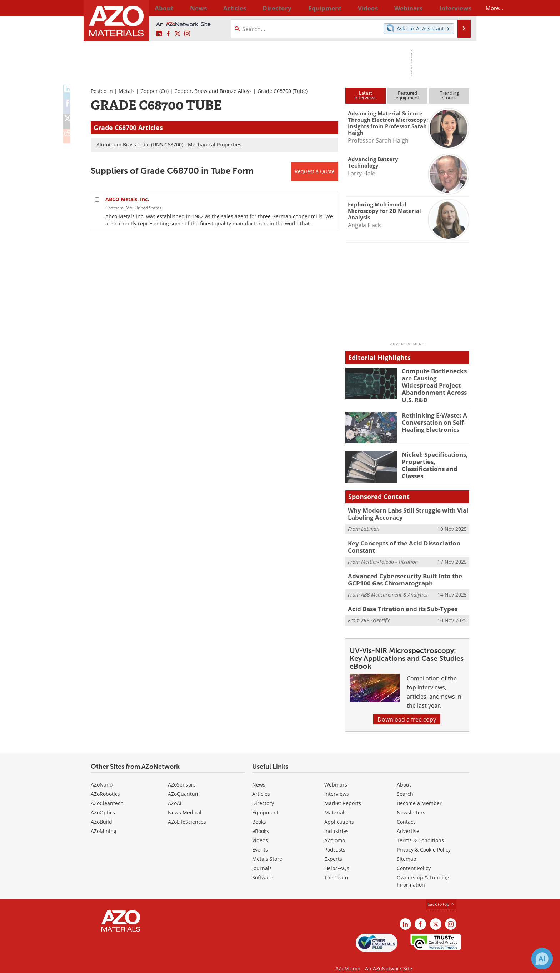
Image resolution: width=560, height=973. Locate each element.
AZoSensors (182, 776)
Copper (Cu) (154, 91)
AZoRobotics (105, 785)
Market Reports (343, 794)
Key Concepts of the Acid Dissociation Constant (399, 540)
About (404, 776)
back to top (441, 895)
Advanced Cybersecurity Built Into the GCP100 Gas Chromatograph (400, 572)
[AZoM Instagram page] (187, 34)
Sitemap (407, 850)
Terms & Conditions (420, 831)
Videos (260, 831)
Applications (339, 813)
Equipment (265, 804)
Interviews (337, 785)
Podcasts (335, 841)
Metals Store (267, 850)
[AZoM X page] (177, 34)
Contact (406, 813)
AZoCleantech (107, 794)
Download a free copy (407, 710)
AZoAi (175, 794)
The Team (336, 869)
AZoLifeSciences (187, 813)
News (259, 776)
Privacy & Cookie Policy (424, 841)
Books (259, 813)
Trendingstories (449, 95)
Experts (333, 850)
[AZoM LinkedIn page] (159, 34)
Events (260, 841)
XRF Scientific (376, 611)
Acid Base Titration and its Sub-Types (398, 600)
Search (405, 785)
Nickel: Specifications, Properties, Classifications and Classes (431, 459)
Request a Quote (315, 171)
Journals (262, 859)
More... (460, 8)
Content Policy (414, 859)
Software (263, 869)
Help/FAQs (337, 859)
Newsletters (411, 804)
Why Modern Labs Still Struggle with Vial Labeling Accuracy (403, 509)
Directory (261, 8)
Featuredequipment (407, 95)
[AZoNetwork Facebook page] (168, 34)
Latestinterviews (366, 95)
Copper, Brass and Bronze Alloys (213, 91)
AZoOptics (103, 804)
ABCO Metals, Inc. (127, 199)
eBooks (261, 822)
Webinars (336, 776)
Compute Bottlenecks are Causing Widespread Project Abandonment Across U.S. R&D (434, 380)
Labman (370, 523)
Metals (127, 91)
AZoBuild (101, 813)
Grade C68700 (274, 91)
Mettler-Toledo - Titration (389, 554)
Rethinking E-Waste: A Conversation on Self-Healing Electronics (431, 417)
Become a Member (419, 794)
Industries (336, 822)
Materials (336, 804)
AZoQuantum (184, 785)
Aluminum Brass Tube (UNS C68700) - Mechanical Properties (169, 144)
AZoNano (102, 776)
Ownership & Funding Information (423, 872)
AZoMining (104, 822)
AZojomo (335, 831)
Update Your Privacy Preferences (145, 964)
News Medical (185, 804)
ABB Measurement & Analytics (394, 586)
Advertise (408, 822)
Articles (261, 785)
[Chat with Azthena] (542, 959)
